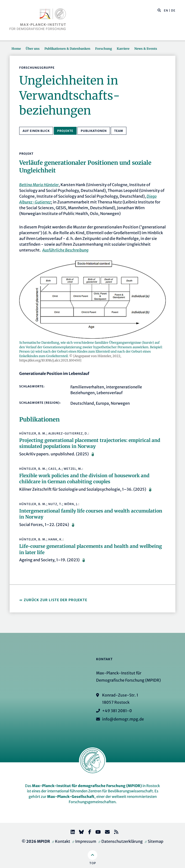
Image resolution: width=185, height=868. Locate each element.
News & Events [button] (146, 49)
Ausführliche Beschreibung (65, 250)
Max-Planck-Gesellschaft (71, 797)
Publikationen (94, 131)
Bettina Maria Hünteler (39, 185)
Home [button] (16, 49)
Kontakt (63, 841)
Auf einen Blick (36, 131)
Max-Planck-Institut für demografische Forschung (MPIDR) (87, 786)
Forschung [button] (104, 49)
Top (93, 863)
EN (166, 10)
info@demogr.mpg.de (123, 719)
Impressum (86, 841)
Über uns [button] (33, 49)
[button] (159, 10)
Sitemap (156, 841)
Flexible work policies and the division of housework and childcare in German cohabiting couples (84, 479)
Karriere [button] (123, 49)
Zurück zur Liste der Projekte (55, 600)
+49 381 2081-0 (117, 711)
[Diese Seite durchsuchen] (157, 11)
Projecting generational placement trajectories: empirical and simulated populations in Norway (90, 443)
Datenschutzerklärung (122, 841)
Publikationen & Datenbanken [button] (67, 49)
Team (119, 131)
